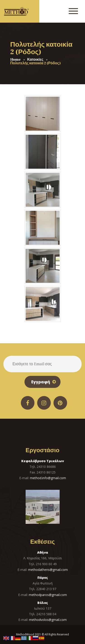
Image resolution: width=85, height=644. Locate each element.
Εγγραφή (41, 382)
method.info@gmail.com (48, 478)
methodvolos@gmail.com (48, 620)
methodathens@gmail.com (48, 570)
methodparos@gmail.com (48, 595)
